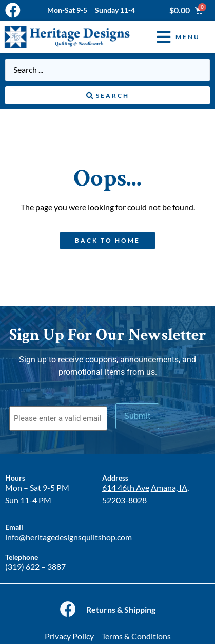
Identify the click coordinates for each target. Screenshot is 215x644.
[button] (171, 37)
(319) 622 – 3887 (35, 567)
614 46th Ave (126, 487)
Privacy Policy (69, 636)
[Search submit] (107, 96)
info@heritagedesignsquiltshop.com (69, 537)
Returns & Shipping (121, 609)
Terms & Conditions (136, 636)
